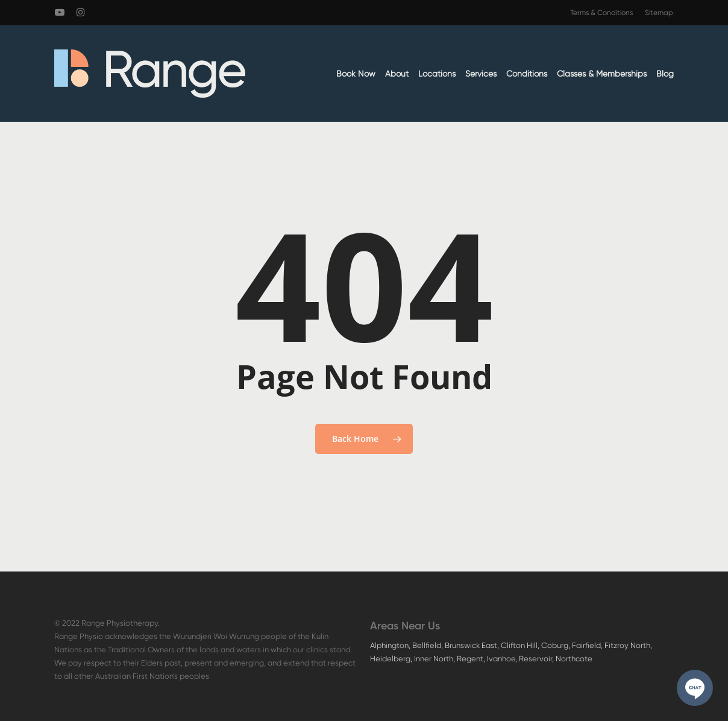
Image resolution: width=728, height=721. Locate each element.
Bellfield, (428, 645)
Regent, (472, 659)
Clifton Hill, (521, 645)
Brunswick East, (473, 645)
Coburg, (557, 645)
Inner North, (435, 659)
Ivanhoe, (503, 659)
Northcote (574, 659)
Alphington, (391, 645)
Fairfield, (588, 645)
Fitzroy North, (628, 645)
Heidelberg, (392, 659)
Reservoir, (537, 659)
